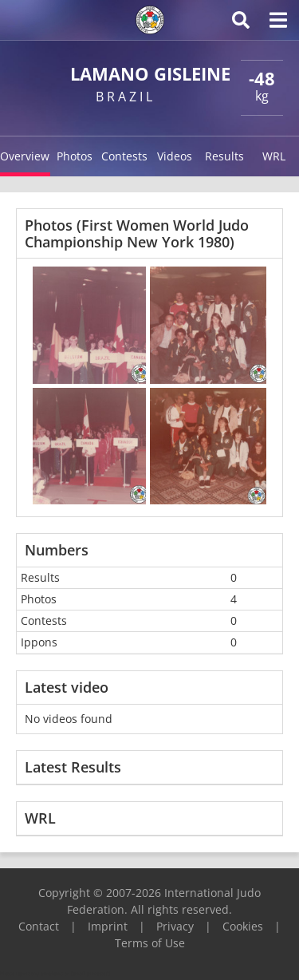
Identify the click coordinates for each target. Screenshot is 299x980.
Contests (124, 156)
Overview (25, 156)
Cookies (243, 926)
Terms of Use (150, 943)
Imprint (108, 926)
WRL (274, 156)
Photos (75, 156)
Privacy (175, 926)
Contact (39, 926)
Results (224, 156)
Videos (175, 156)
